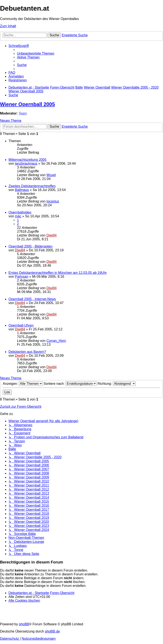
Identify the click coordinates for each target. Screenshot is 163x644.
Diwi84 (52, 235)
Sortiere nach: (70, 384)
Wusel (51, 175)
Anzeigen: (23, 384)
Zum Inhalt (8, 26)
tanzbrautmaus (26, 163)
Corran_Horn (56, 341)
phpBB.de (52, 631)
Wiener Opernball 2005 (27, 104)
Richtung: (117, 384)
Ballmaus (22, 190)
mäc (18, 216)
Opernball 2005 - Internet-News (32, 299)
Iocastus (53, 201)
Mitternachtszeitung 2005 (27, 160)
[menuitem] (36, 53)
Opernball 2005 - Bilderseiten (30, 246)
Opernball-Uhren (21, 325)
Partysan (22, 277)
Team (23, 113)
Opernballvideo (20, 212)
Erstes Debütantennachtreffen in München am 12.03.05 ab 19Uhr (58, 273)
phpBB (24, 624)
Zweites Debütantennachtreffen (32, 186)
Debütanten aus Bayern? (27, 352)
